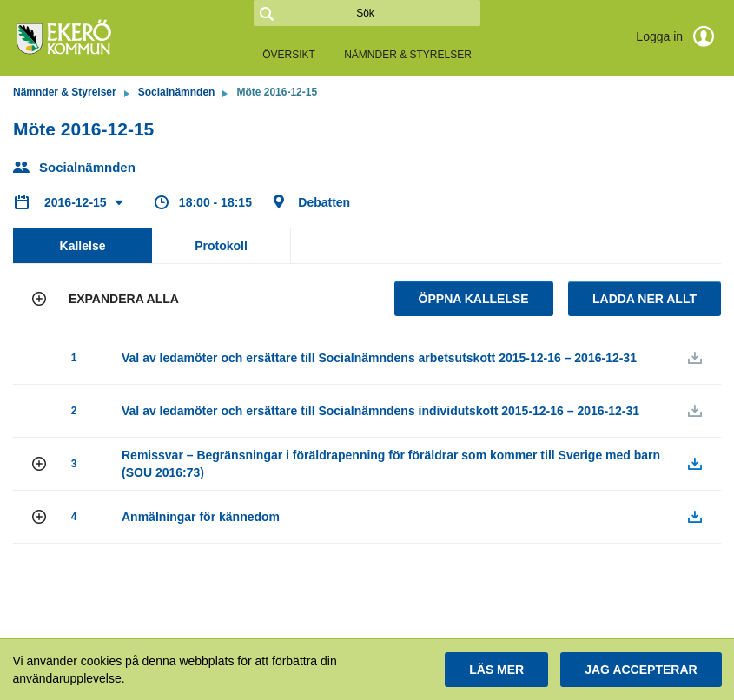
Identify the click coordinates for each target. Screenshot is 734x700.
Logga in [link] (678, 36)
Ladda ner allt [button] (645, 299)
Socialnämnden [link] (177, 92)
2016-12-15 (77, 202)
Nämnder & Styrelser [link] (408, 55)
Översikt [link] (289, 55)
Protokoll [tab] (221, 246)
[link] (100, 38)
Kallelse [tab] (83, 246)
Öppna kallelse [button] (474, 299)
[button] (108, 299)
